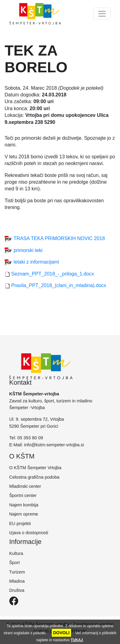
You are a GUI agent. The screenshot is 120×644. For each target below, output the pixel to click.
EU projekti (20, 523)
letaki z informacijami (36, 262)
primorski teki (28, 250)
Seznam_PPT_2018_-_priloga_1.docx (52, 274)
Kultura (16, 553)
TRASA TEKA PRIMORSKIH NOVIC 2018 (59, 238)
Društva (17, 590)
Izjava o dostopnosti (29, 533)
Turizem (17, 572)
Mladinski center (25, 486)
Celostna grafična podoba (34, 477)
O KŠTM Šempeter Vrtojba (35, 468)
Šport (14, 563)
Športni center (23, 495)
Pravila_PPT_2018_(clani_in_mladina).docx (58, 285)
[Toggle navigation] (102, 14)
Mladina (17, 581)
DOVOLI (62, 633)
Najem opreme (24, 514)
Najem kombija (24, 505)
